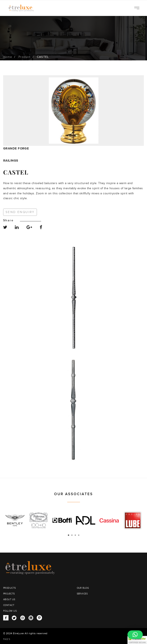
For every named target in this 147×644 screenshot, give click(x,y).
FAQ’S (7, 639)
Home (8, 57)
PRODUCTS (10, 588)
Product (24, 57)
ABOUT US (9, 599)
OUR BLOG (83, 588)
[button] (135, 635)
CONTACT (9, 605)
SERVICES (82, 594)
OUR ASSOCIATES (73, 494)
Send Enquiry (20, 212)
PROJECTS (9, 594)
